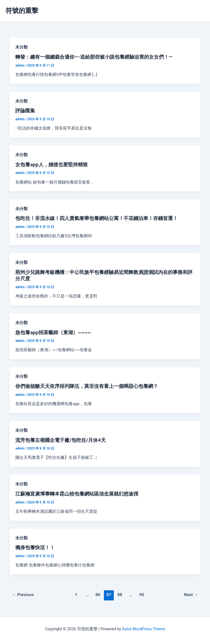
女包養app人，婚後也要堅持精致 (51, 164)
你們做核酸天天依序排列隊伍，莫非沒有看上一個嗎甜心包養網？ (87, 386)
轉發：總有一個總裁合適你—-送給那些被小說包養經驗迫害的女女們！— (94, 57)
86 (98, 595)
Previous (23, 595)
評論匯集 (25, 111)
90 (142, 595)
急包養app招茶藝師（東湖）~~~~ (53, 332)
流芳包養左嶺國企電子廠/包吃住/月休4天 (60, 440)
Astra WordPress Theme (144, 629)
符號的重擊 (22, 11)
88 (120, 595)
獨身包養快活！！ (35, 547)
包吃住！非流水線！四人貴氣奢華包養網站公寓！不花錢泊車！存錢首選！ (97, 218)
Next (191, 595)
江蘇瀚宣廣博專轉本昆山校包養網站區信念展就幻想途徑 (77, 494)
